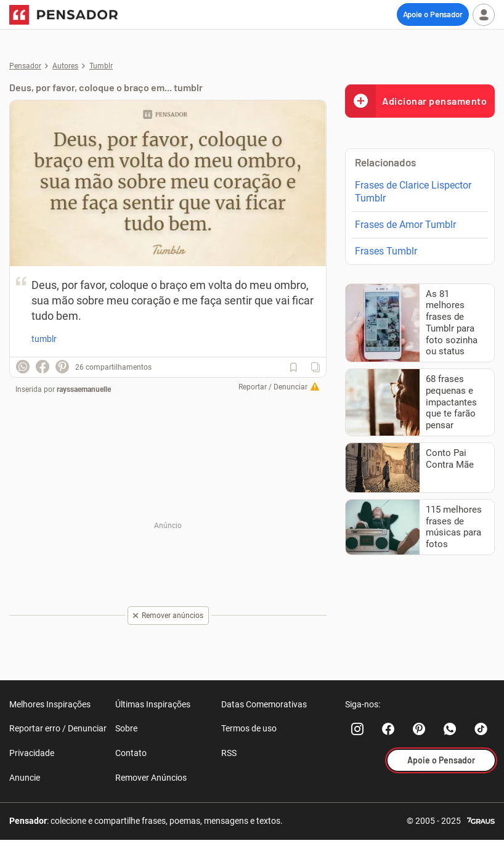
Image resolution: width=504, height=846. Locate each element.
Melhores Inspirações (50, 704)
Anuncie (25, 778)
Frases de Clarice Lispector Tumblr (413, 192)
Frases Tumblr (386, 251)
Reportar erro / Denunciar (58, 728)
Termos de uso (249, 728)
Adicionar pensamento (416, 101)
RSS (229, 753)
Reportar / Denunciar (273, 387)
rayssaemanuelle (84, 389)
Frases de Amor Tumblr (405, 225)
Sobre (126, 728)
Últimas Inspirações (153, 704)
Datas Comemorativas (264, 704)
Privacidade (32, 753)
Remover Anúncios (151, 778)
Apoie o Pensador (433, 14)
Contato (131, 753)
